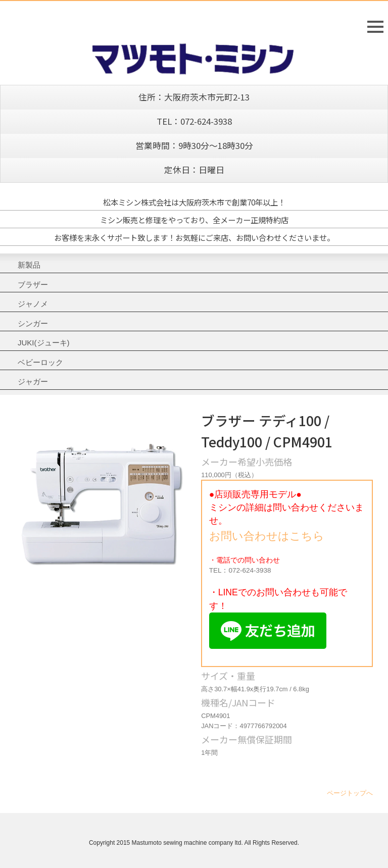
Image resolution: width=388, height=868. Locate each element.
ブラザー (33, 285)
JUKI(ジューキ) (44, 343)
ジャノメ (33, 304)
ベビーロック (40, 362)
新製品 (29, 265)
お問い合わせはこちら (267, 536)
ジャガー (33, 381)
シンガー (33, 323)
